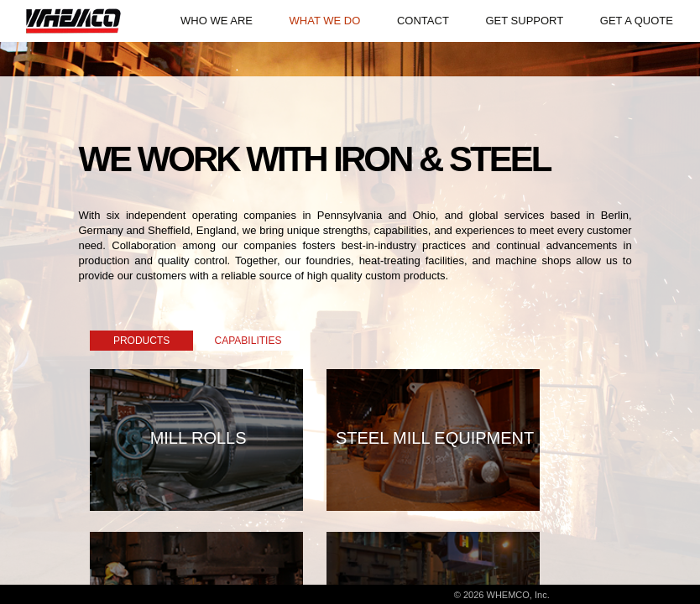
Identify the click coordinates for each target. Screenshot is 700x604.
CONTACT (423, 21)
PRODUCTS (141, 341)
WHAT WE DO (325, 21)
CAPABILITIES (248, 341)
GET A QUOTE (637, 21)
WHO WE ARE (217, 21)
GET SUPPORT (524, 21)
